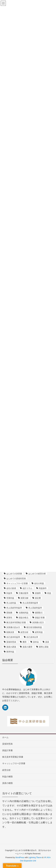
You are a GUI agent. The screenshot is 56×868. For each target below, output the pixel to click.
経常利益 (39, 632)
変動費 (9, 613)
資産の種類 (7, 783)
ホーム (5, 737)
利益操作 (43, 588)
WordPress (20, 857)
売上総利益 (11, 603)
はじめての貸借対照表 (16, 578)
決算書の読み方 (13, 627)
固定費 (38, 598)
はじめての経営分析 (37, 574)
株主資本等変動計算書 (16, 622)
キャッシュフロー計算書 (17, 583)
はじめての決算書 (14, 574)
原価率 (38, 593)
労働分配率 (24, 593)
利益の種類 (7, 777)
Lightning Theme (35, 857)
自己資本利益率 (13, 637)
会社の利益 (39, 583)
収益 (49, 593)
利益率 (9, 593)
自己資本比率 (32, 637)
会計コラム (27, 588)
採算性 (9, 618)
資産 (47, 642)
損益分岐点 (24, 618)
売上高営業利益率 (30, 603)
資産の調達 (11, 647)
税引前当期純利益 (34, 627)
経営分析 (24, 632)
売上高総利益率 (35, 608)
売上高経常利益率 (14, 608)
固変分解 (24, 598)
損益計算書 (40, 618)
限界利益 (10, 652)
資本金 (36, 642)
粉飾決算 (10, 632)
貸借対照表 (11, 642)
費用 (24, 642)
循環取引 (39, 613)
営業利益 (10, 598)
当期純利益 (24, 613)
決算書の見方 (38, 622)
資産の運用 (27, 647)
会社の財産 (11, 588)
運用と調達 (44, 647)
